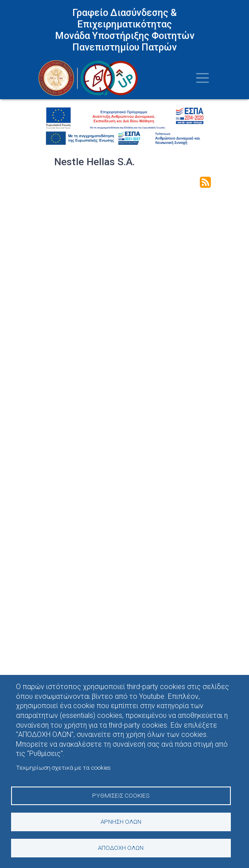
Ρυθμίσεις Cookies (121, 795)
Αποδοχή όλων (121, 848)
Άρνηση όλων (121, 821)
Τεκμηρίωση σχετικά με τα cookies (63, 767)
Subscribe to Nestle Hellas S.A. (205, 182)
